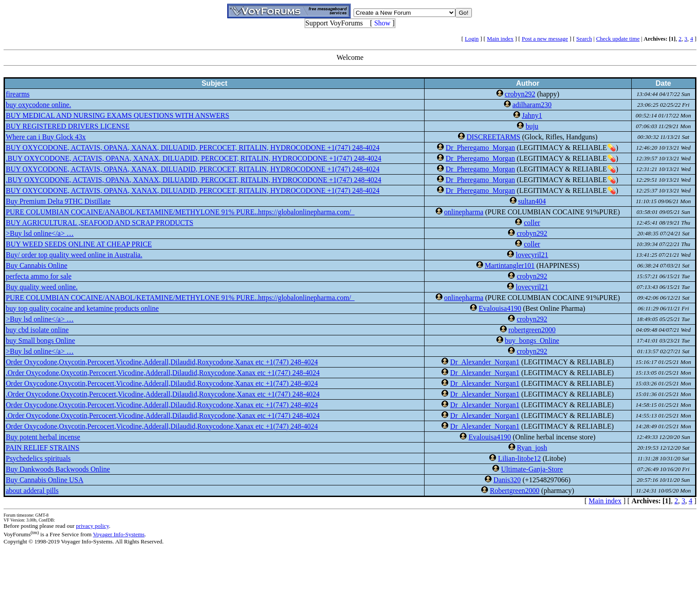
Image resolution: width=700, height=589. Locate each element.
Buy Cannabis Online (37, 265)
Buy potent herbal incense (43, 437)
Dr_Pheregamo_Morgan (480, 148)
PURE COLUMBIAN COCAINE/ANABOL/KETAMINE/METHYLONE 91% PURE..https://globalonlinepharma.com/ (180, 212)
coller (532, 223)
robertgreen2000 (532, 330)
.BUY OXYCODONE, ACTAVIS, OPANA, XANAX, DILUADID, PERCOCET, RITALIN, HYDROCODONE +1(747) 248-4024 (194, 158)
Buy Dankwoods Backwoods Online (58, 469)
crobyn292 (520, 94)
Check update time (618, 39)
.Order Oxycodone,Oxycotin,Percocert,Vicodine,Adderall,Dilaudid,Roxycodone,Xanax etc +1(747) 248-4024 (163, 373)
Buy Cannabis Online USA (45, 480)
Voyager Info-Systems (119, 534)
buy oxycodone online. (38, 105)
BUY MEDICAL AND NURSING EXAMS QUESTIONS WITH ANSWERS (117, 115)
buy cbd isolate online (37, 330)
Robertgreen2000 (515, 491)
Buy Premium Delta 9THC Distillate (58, 201)
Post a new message (545, 39)
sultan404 (532, 201)
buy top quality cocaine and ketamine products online (82, 308)
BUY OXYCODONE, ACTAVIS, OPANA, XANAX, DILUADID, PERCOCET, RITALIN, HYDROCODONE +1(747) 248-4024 (193, 148)
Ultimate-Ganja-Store (532, 469)
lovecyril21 (532, 255)
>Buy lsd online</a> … (40, 233)
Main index (500, 39)
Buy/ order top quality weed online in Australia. (74, 255)
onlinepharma (464, 212)
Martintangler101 (510, 265)
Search (584, 39)
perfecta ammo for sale (39, 276)
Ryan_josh (532, 448)
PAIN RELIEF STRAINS (43, 448)
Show (382, 23)
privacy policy (92, 526)
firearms (18, 94)
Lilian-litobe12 (519, 458)
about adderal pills (32, 491)
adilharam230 (532, 105)
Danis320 (507, 480)
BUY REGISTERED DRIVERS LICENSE (68, 126)
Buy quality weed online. (42, 287)
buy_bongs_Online (532, 340)
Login (472, 39)
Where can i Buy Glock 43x (46, 137)
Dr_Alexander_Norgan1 (485, 362)
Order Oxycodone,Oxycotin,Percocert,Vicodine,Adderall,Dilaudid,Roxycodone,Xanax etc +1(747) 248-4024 (162, 362)
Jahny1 (532, 115)
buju (532, 126)
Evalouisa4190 (500, 308)
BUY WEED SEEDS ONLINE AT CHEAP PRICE (79, 244)
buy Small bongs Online (40, 340)
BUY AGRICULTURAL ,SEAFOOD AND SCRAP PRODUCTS (100, 223)
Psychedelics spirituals (38, 458)
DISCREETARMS (494, 137)
